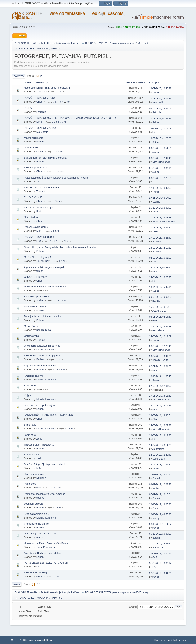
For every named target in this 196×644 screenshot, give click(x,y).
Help (156, 640)
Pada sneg (30, 484)
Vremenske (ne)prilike (36, 524)
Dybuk (156, 291)
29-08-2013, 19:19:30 (160, 435)
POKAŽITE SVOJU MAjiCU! (40, 128)
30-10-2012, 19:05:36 (160, 504)
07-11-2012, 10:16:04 (160, 494)
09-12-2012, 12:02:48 (160, 484)
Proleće (28, 108)
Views (141, 82)
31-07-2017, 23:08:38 (160, 218)
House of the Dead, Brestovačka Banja (46, 543)
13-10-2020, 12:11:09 (160, 128)
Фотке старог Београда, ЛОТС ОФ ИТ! (47, 563)
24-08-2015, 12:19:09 (160, 336)
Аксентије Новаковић (164, 222)
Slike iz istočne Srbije (36, 573)
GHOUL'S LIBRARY (35, 277)
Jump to (132, 607)
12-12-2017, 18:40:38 (160, 188)
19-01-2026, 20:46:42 (160, 88)
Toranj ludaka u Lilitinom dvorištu (42, 316)
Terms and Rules (168, 640)
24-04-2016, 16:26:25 (160, 277)
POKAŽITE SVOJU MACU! (39, 98)
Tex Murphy (43, 261)
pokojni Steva (44, 330)
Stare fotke (30, 425)
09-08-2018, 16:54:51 (160, 148)
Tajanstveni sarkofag (36, 307)
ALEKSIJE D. (159, 311)
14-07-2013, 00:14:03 (160, 445)
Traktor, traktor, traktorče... (39, 445)
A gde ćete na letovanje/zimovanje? (44, 267)
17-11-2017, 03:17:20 (160, 198)
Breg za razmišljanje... (36, 514)
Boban (40, 142)
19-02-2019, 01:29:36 (160, 138)
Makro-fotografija (33, 138)
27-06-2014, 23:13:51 (160, 396)
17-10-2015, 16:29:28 (160, 327)
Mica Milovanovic (161, 162)
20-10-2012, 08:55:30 (160, 514)
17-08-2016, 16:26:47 (160, 238)
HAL (39, 567)
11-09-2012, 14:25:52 (160, 544)
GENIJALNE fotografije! (37, 257)
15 (65, 241)
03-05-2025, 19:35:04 (160, 109)
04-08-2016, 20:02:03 (160, 258)
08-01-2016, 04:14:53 (160, 317)
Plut (39, 211)
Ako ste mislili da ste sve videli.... (42, 553)
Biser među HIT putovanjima (40, 405)
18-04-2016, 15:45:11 (160, 287)
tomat (40, 271)
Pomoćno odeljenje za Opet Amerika (45, 494)
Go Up (17, 584)
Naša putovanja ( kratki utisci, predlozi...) (47, 88)
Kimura (156, 380)
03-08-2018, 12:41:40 (160, 158)
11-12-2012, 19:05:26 (160, 474)
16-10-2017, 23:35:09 (160, 208)
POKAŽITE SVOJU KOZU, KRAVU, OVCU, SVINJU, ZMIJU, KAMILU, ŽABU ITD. (70, 118)
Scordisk (157, 202)
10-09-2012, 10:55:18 (160, 553)
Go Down (19, 76)
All (61, 92)
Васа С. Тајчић (160, 360)
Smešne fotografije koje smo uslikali (44, 464)
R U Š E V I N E (33, 197)
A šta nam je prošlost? (36, 296)
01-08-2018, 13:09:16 (160, 168)
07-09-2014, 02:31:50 (160, 386)
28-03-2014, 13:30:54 (160, 415)
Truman (40, 92)
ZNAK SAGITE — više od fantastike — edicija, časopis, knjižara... (68, 15)
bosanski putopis (33, 504)
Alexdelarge (158, 330)
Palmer (156, 122)
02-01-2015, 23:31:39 (160, 366)
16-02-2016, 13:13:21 (160, 307)
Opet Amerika (32, 148)
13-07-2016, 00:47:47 (160, 268)
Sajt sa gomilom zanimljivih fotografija (45, 158)
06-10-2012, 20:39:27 (160, 534)
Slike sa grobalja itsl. (36, 168)
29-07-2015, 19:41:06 (160, 356)
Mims (39, 122)
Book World (31, 386)
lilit (154, 132)
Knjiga (27, 395)
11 (38, 182)
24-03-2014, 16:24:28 (160, 425)
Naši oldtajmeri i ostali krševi (40, 533)
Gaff (154, 557)
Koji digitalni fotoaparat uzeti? (41, 366)
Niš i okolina (31, 217)
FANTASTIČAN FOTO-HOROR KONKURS (48, 415)
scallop (40, 151)
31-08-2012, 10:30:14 (160, 563)
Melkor (156, 469)
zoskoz (156, 212)
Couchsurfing (31, 336)
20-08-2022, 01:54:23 (160, 119)
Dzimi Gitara (159, 459)
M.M (39, 231)
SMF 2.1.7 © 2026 (18, 640)
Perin (155, 508)
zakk (39, 439)
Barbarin (41, 359)
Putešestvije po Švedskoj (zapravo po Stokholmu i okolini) (57, 178)
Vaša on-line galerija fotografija (41, 187)
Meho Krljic (158, 102)
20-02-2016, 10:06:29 (160, 297)
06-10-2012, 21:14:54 (160, 524)
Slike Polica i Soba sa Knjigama (42, 355)
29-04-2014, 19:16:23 (160, 406)
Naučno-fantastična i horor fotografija (45, 287)
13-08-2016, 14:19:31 (160, 248)
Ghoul (40, 102)
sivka (39, 488)
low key (156, 301)
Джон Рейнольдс (46, 547)
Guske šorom (31, 326)
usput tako (30, 435)
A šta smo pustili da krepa (38, 207)
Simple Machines (36, 640)
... (65, 102)
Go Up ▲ (182, 640)
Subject (29, 82)
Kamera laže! (31, 454)
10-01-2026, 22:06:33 (160, 99)
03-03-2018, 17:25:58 (160, 178)
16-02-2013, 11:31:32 (160, 465)
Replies (131, 82)
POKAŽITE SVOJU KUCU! (39, 237)
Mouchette (42, 132)
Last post (157, 83)
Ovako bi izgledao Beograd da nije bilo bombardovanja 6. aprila (60, 247)
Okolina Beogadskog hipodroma (42, 346)
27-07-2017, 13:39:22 (160, 228)
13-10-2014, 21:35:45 (160, 376)
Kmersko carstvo (33, 376)
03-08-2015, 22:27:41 (160, 346)
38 (67, 102)
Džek (155, 262)
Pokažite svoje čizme (36, 227)
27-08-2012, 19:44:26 (160, 573)
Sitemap (49, 640)
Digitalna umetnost (34, 474)
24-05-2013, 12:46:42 (160, 455)
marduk (41, 537)
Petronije (41, 112)
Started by (41, 82)
